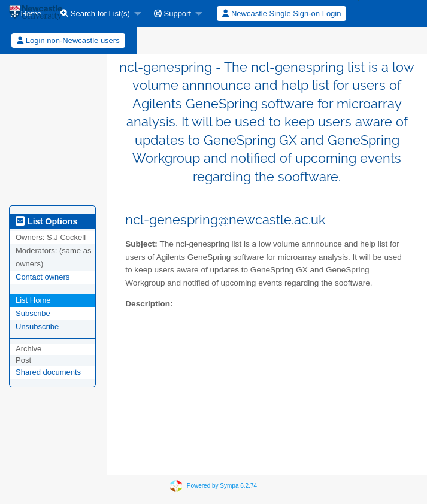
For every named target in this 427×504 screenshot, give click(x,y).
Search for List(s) (95, 13)
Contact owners (43, 277)
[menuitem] (98, 13)
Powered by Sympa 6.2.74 (222, 486)
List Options (46, 221)
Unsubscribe (37, 327)
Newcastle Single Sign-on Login (281, 13)
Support (172, 13)
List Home (33, 300)
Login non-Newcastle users (68, 40)
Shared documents (48, 372)
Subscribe (33, 313)
